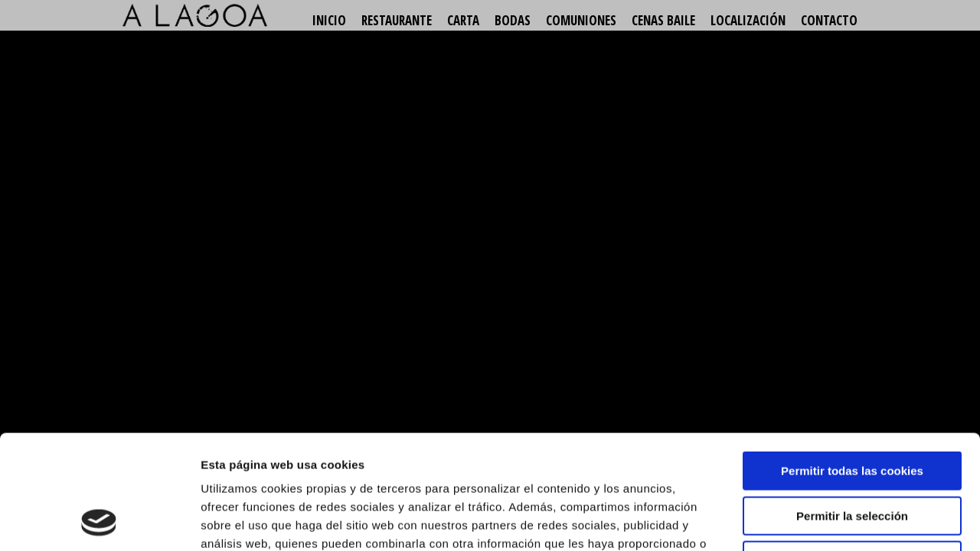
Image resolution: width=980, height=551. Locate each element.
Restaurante (397, 20)
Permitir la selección (852, 409)
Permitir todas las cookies (852, 364)
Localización (748, 20)
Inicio (329, 20)
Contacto (829, 20)
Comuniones (581, 20)
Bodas (513, 20)
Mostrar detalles (823, 521)
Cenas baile (663, 20)
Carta (463, 20)
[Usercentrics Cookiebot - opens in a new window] (99, 521)
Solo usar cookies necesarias (852, 453)
